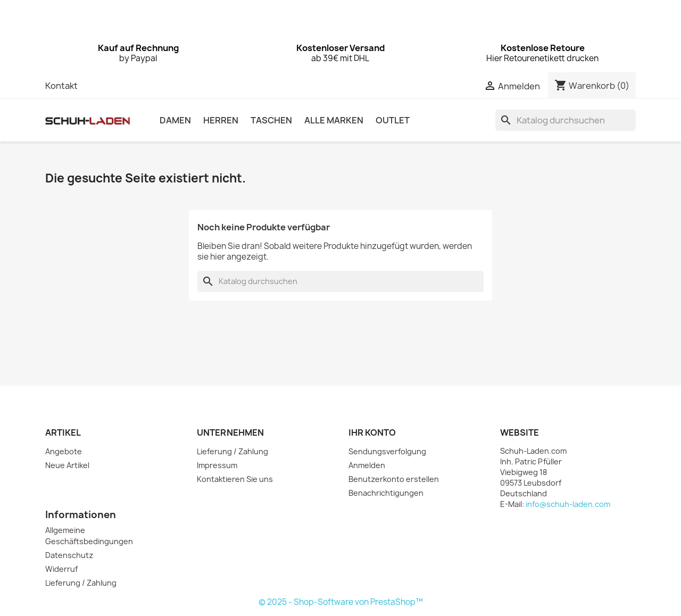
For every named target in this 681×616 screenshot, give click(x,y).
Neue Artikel (67, 465)
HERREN (221, 120)
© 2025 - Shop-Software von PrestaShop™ (341, 602)
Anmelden (367, 465)
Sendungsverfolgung (387, 451)
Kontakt (61, 86)
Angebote (64, 451)
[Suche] (566, 120)
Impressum (217, 465)
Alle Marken (334, 120)
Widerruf (61, 569)
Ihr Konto (372, 432)
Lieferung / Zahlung (232, 451)
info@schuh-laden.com (568, 504)
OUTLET (393, 120)
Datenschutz (69, 555)
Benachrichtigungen (386, 493)
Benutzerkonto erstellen (394, 479)
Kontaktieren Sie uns (235, 479)
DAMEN (175, 120)
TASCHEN (271, 120)
